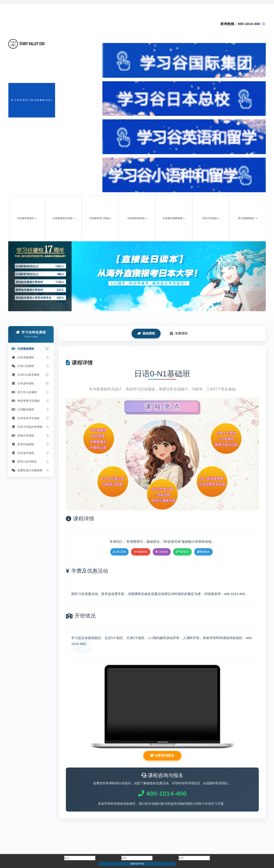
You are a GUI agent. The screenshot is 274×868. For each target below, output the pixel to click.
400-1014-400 (240, 24)
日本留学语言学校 (63, 218)
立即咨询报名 (162, 756)
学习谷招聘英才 (247, 218)
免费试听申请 (137, 864)
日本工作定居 (211, 218)
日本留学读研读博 (174, 218)
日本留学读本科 (137, 218)
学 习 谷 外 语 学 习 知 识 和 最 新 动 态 (32, 100)
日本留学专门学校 (100, 218)
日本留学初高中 (27, 218)
